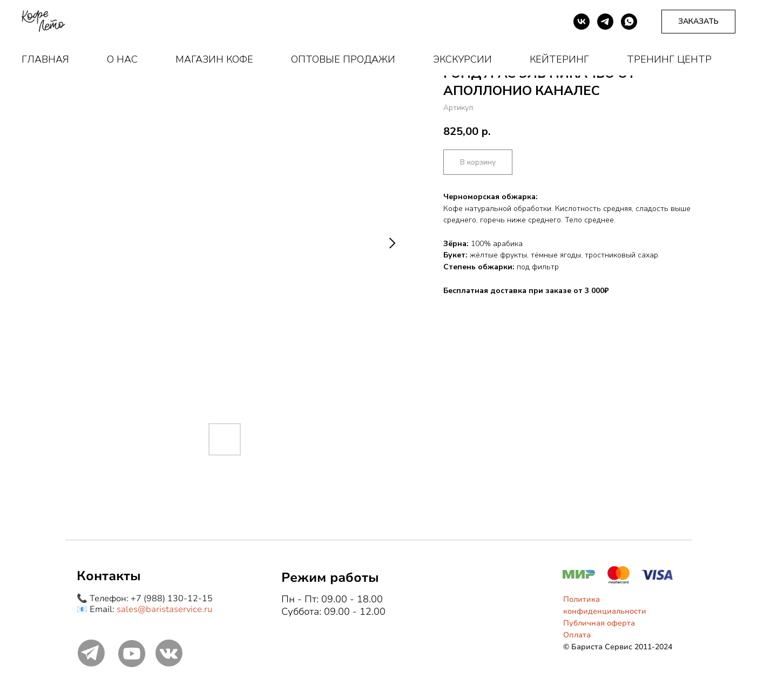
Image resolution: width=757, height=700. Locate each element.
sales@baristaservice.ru (164, 609)
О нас (122, 59)
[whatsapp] (629, 22)
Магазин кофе (214, 59)
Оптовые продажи (343, 59)
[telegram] (605, 22)
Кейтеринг (559, 59)
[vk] (582, 22)
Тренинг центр (669, 59)
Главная (45, 59)
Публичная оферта (599, 623)
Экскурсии (462, 59)
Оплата (577, 635)
